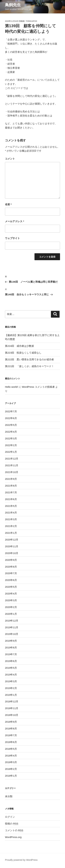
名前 (8, 204)
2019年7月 (11, 654)
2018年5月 (11, 749)
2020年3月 (11, 600)
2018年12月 (12, 701)
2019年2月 (11, 688)
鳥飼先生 (13, 5)
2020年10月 (12, 553)
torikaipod (31, 21)
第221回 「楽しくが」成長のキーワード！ (29, 366)
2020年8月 (11, 567)
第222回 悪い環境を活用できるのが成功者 (29, 359)
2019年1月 (11, 695)
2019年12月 (12, 621)
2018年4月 (11, 756)
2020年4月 (11, 594)
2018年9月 (11, 722)
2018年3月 (11, 762)
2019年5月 (11, 668)
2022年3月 (11, 438)
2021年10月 (12, 472)
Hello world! (11, 387)
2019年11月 (12, 627)
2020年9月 (11, 560)
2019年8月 (11, 647)
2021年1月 (11, 533)
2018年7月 (11, 735)
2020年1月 (11, 614)
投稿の (12, 824)
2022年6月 (11, 418)
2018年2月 (11, 769)
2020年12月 (12, 540)
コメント (10, 159)
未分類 (9, 796)
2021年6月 (11, 499)
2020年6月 (11, 580)
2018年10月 (12, 715)
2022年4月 (11, 432)
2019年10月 (12, 634)
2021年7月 (11, 492)
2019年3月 (11, 681)
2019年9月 (11, 641)
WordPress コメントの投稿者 (38, 387)
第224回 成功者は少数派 (19, 346)
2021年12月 (12, 459)
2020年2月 (11, 607)
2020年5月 (11, 587)
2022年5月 (11, 425)
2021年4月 (11, 513)
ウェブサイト (12, 238)
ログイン (10, 817)
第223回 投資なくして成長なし (23, 353)
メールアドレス (15, 221)
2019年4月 (11, 675)
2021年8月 (11, 486)
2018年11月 (12, 708)
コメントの (14, 830)
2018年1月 (11, 776)
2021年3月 (11, 519)
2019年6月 (11, 661)
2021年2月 (11, 526)
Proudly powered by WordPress (21, 860)
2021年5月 (11, 506)
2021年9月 (11, 479)
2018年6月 (11, 742)
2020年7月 (11, 573)
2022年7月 (11, 411)
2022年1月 (11, 452)
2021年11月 (12, 465)
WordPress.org (13, 837)
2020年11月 (12, 546)
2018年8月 (11, 729)
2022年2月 (11, 445)
